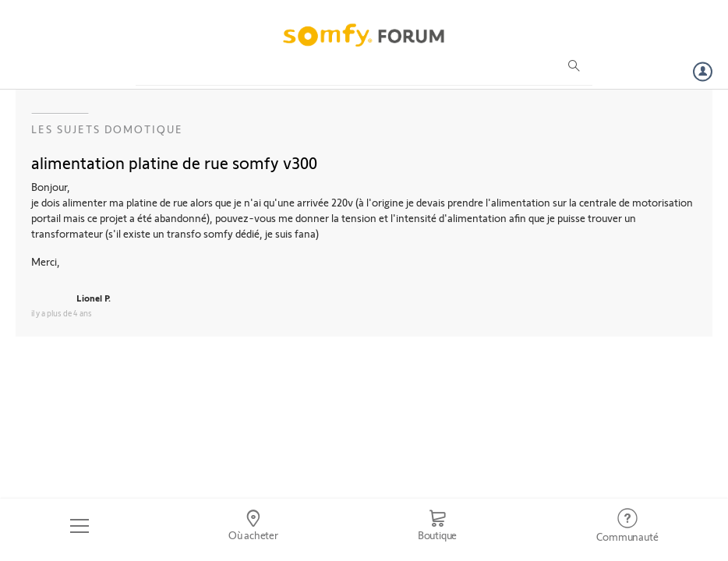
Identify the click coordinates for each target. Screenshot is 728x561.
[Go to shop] (437, 526)
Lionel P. (94, 298)
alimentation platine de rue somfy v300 (174, 162)
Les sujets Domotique (107, 129)
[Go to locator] (253, 526)
